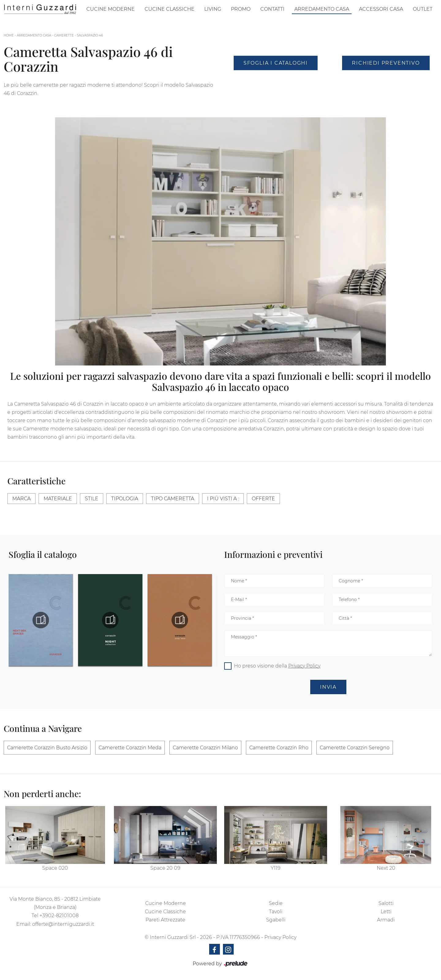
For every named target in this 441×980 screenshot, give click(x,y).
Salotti (386, 903)
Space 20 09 (165, 868)
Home (9, 35)
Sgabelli (276, 920)
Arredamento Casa (322, 9)
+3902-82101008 (59, 916)
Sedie (276, 903)
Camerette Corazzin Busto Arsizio (47, 748)
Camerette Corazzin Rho (279, 748)
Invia (328, 687)
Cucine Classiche (170, 9)
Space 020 (55, 868)
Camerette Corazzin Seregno (355, 748)
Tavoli (276, 912)
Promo (241, 9)
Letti (386, 912)
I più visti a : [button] (223, 499)
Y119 (276, 868)
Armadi (386, 920)
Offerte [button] (263, 499)
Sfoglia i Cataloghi (276, 63)
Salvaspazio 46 (90, 35)
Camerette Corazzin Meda (130, 748)
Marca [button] (21, 499)
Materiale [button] (58, 499)
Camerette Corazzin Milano (205, 748)
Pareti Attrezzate (165, 920)
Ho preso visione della (277, 666)
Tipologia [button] (125, 499)
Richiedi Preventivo (386, 63)
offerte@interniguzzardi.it (63, 924)
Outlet (423, 9)
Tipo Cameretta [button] (173, 499)
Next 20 (386, 868)
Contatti (272, 9)
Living (213, 9)
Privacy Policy (304, 666)
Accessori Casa (381, 9)
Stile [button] (92, 499)
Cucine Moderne (111, 9)
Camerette (64, 35)
